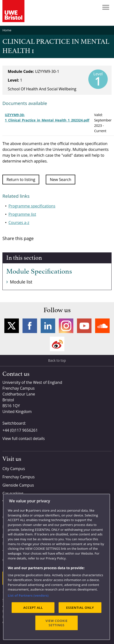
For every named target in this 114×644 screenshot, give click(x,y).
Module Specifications (39, 272)
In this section (24, 258)
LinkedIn (48, 326)
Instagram (66, 326)
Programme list (22, 214)
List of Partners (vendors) (28, 595)
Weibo (57, 344)
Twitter (12, 326)
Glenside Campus (18, 485)
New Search (61, 180)
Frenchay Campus (19, 477)
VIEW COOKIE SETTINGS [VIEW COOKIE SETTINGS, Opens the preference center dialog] (57, 623)
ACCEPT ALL (33, 608)
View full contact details (24, 438)
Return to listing (21, 180)
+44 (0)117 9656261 (20, 430)
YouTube (84, 326)
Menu (106, 7)
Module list (21, 282)
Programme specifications (32, 206)
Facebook (30, 326)
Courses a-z (19, 223)
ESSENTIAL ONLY (80, 608)
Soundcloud (102, 326)
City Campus (14, 469)
